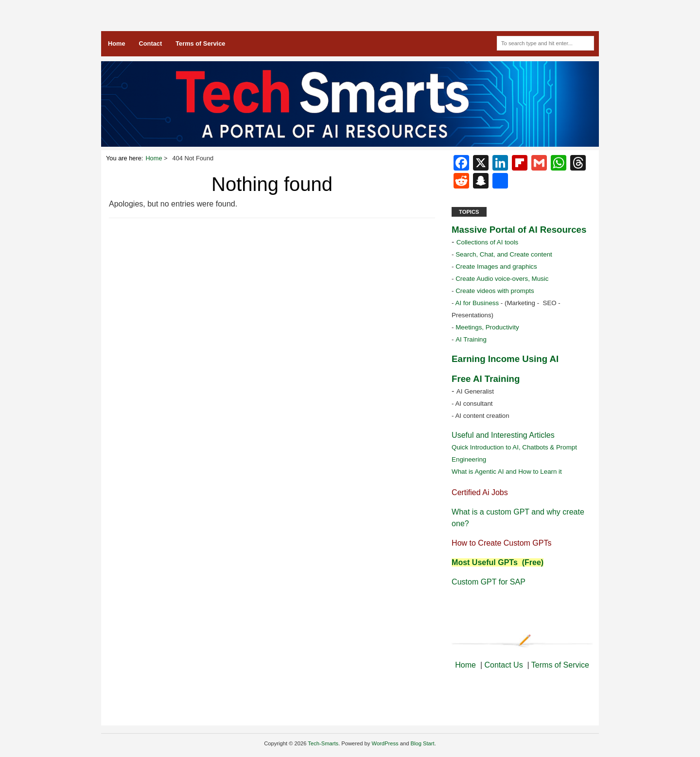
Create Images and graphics (496, 267)
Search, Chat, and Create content (504, 254)
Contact (151, 43)
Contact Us (503, 665)
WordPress (385, 743)
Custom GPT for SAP (489, 582)
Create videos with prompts (495, 291)
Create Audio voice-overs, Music (502, 279)
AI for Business (477, 303)
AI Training (472, 339)
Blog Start (423, 743)
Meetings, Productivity (487, 327)
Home (117, 43)
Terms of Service (200, 43)
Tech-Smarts (323, 743)
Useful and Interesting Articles (503, 435)
